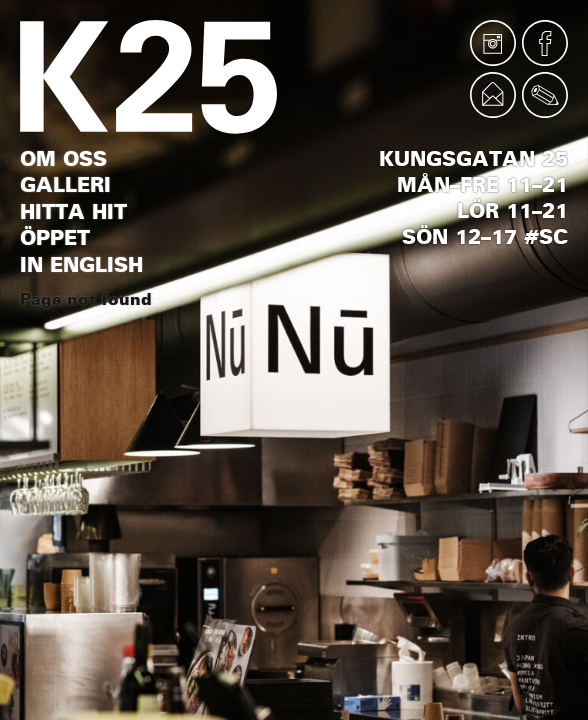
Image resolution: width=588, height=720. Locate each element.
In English (81, 265)
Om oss (63, 159)
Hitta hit (73, 212)
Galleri (65, 185)
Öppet (55, 238)
